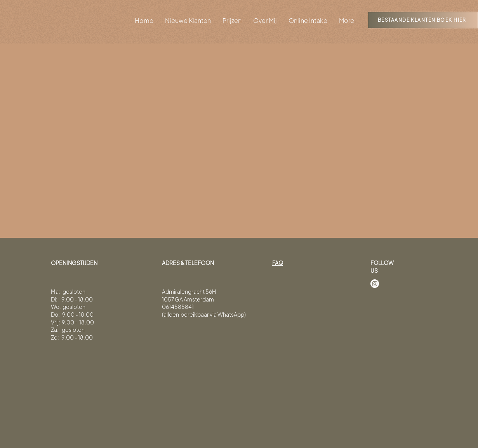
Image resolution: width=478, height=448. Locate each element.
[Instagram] (375, 284)
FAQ (278, 263)
